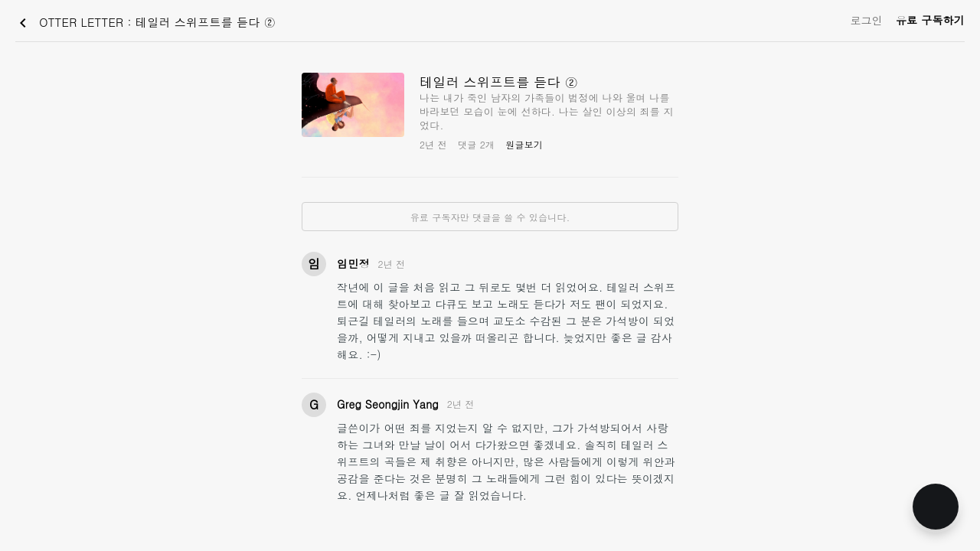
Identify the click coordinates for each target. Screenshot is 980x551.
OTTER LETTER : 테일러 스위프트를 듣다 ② (145, 23)
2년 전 (392, 264)
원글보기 (524, 144)
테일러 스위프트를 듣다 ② (499, 82)
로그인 (866, 20)
